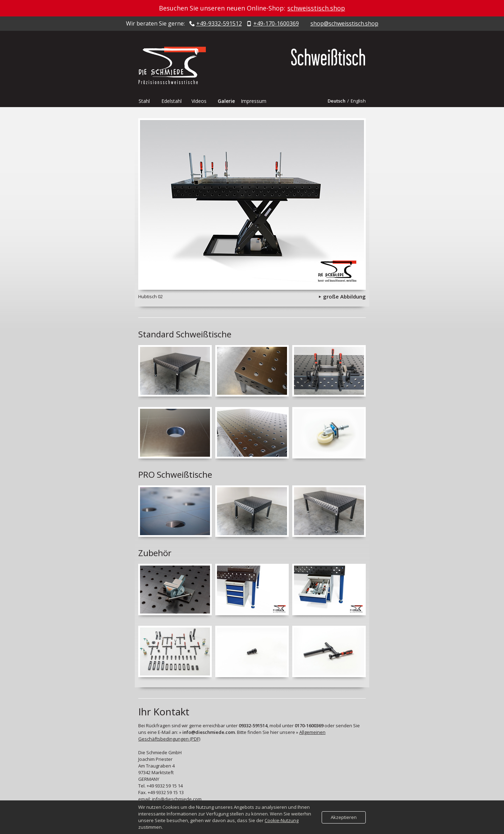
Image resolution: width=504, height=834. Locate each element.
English (358, 101)
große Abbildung (344, 297)
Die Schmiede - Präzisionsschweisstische (175, 65)
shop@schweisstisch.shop (344, 24)
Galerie (226, 101)
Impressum (254, 101)
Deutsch (337, 101)
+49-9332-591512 (219, 24)
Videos (199, 101)
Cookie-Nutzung (282, 820)
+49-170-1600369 (276, 24)
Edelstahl (171, 101)
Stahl (144, 101)
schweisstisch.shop (316, 8)
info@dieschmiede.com (177, 799)
